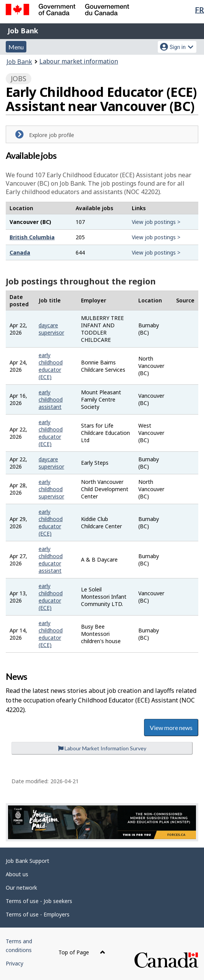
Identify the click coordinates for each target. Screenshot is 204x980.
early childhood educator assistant (51, 560)
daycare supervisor (51, 329)
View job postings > (156, 222)
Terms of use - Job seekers (39, 901)
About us (17, 874)
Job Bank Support (28, 861)
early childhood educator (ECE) (51, 366)
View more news (171, 728)
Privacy (15, 963)
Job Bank (23, 31)
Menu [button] (16, 47)
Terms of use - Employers (38, 914)
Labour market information (79, 61)
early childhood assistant (51, 399)
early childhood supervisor (51, 489)
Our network (21, 888)
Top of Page (82, 952)
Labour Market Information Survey (102, 748)
